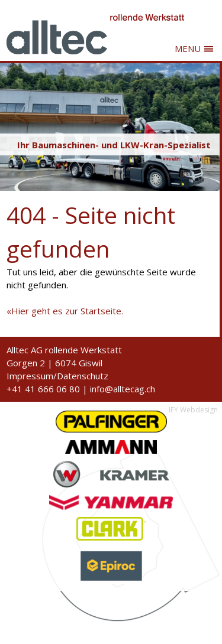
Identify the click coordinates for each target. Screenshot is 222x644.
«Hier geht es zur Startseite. (65, 311)
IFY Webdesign (193, 410)
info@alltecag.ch (123, 389)
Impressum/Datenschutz (57, 376)
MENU (188, 48)
